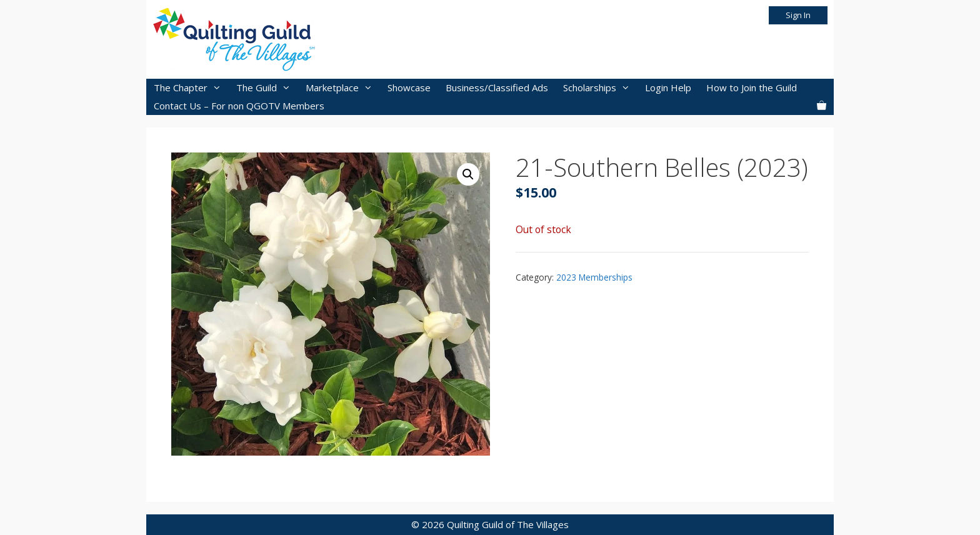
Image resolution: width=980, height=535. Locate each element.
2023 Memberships (594, 277)
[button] (468, 174)
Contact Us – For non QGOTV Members (239, 106)
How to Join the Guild (752, 87)
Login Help (668, 87)
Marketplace (343, 88)
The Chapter (191, 88)
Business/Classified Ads (497, 87)
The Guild (267, 88)
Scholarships (600, 88)
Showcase (409, 87)
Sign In (798, 15)
